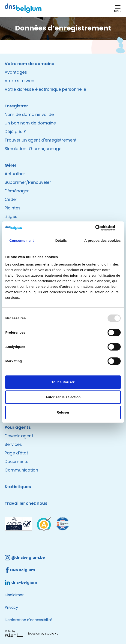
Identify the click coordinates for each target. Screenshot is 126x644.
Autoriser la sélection (63, 397)
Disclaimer (14, 595)
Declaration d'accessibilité (28, 620)
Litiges (11, 216)
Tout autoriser (63, 382)
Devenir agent (19, 436)
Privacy (11, 607)
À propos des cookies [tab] (102, 240)
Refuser (63, 412)
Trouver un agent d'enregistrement (41, 140)
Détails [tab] (61, 240)
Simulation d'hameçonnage (33, 149)
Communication (21, 470)
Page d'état (16, 453)
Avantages (16, 72)
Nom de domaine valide (29, 114)
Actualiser (15, 174)
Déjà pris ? (15, 132)
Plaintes (13, 208)
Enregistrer (16, 106)
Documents (16, 461)
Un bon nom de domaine (30, 123)
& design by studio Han (44, 633)
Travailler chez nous (26, 503)
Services (13, 444)
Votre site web (19, 81)
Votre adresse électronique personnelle (45, 89)
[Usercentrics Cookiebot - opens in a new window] (100, 228)
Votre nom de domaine (29, 64)
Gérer (10, 165)
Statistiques (18, 487)
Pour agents (18, 427)
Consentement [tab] (22, 240)
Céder (11, 199)
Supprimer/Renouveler (28, 182)
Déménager (17, 191)
